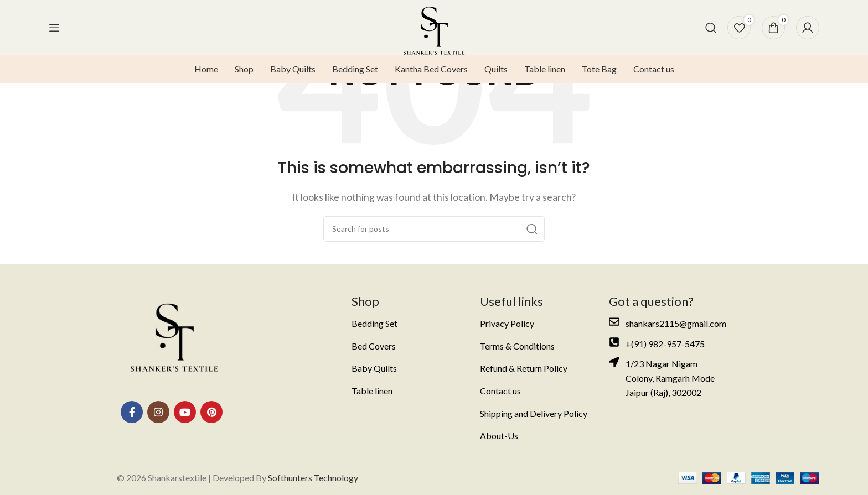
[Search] (711, 28)
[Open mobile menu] (54, 28)
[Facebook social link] (132, 412)
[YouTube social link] (185, 412)
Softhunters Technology (313, 478)
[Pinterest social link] (211, 412)
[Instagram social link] (158, 412)
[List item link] (408, 324)
